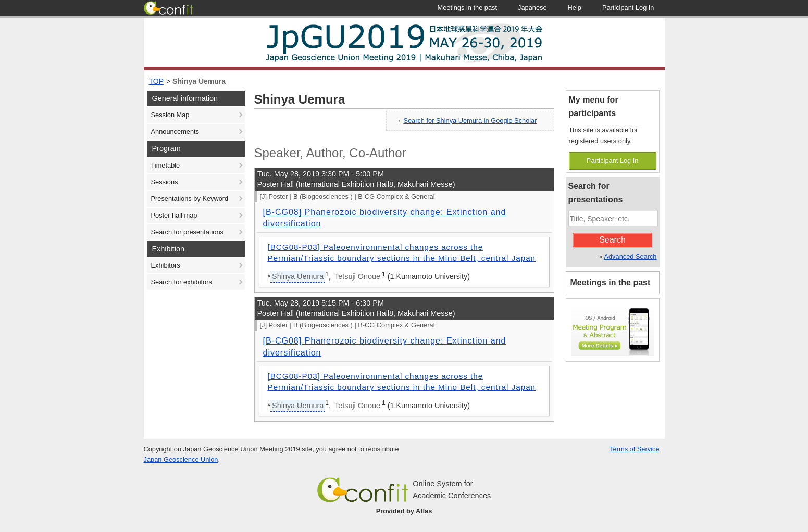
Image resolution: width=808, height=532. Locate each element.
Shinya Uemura (199, 81)
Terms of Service (634, 449)
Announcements (175, 131)
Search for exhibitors (182, 282)
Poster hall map (174, 215)
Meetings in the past (611, 282)
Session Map (170, 115)
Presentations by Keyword (190, 199)
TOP (157, 81)
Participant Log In (613, 161)
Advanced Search (630, 256)
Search (612, 240)
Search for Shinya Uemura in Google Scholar (470, 121)
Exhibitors (166, 265)
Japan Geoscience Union (181, 459)
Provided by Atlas (404, 511)
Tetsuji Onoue (357, 276)
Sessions (165, 182)
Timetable (166, 165)
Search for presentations (187, 232)
